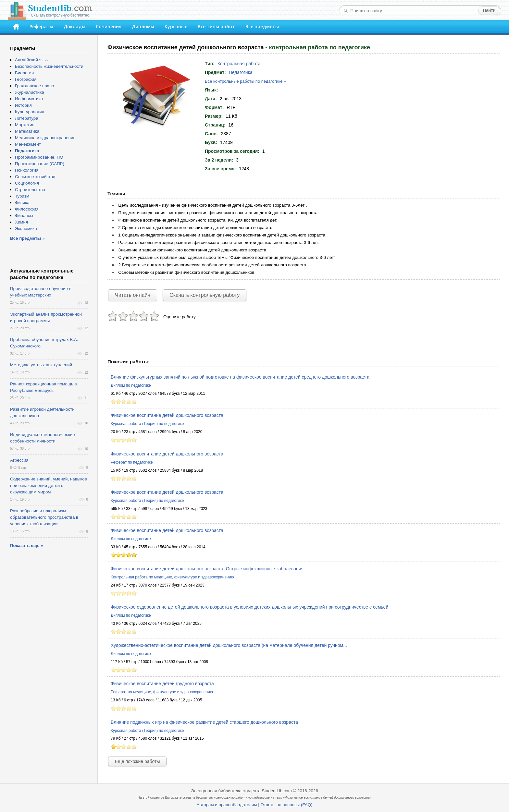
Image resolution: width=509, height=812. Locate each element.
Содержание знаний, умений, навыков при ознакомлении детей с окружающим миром (49, 485)
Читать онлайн (133, 295)
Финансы (24, 216)
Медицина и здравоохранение (45, 138)
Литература (27, 118)
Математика (27, 131)
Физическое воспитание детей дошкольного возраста (167, 415)
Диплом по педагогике (131, 385)
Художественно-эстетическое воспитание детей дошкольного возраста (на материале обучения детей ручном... (229, 645)
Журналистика (30, 92)
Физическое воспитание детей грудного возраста (162, 684)
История (23, 105)
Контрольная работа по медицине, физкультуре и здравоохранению (172, 577)
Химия (21, 222)
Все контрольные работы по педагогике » (245, 81)
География (26, 79)
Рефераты (41, 26)
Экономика (26, 229)
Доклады (74, 26)
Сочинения (109, 26)
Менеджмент (28, 144)
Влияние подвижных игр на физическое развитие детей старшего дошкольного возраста (204, 722)
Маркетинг (25, 125)
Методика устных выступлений (41, 365)
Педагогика (241, 72)
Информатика (29, 99)
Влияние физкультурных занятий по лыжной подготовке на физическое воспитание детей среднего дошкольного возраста (240, 377)
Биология (24, 73)
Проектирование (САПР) (40, 164)
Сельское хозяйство (35, 177)
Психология (27, 170)
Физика (22, 203)
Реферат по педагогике (132, 462)
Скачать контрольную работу (205, 295)
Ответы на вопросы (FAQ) (286, 805)
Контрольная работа (239, 64)
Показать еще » (26, 545)
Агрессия (19, 460)
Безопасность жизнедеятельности (49, 66)
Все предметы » (27, 238)
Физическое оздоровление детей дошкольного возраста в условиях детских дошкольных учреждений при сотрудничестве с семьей (249, 607)
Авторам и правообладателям (227, 805)
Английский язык (32, 60)
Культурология (30, 112)
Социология (27, 183)
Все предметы (262, 26)
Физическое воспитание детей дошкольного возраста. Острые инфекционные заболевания (207, 569)
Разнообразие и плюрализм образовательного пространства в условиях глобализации (44, 517)
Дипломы (143, 26)
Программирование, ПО (39, 157)
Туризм (22, 196)
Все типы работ (216, 26)
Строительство (30, 190)
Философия (27, 209)
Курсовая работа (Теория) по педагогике (147, 424)
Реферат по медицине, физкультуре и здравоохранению (162, 692)
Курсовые (176, 26)
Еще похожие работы (137, 761)
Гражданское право (34, 86)
